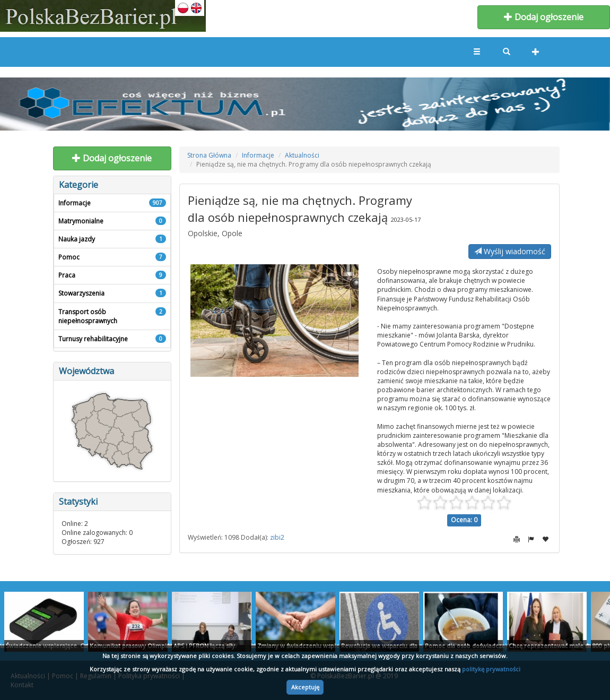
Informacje (258, 155)
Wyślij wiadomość (510, 251)
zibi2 (277, 537)
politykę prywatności (491, 669)
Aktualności (302, 155)
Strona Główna (209, 155)
